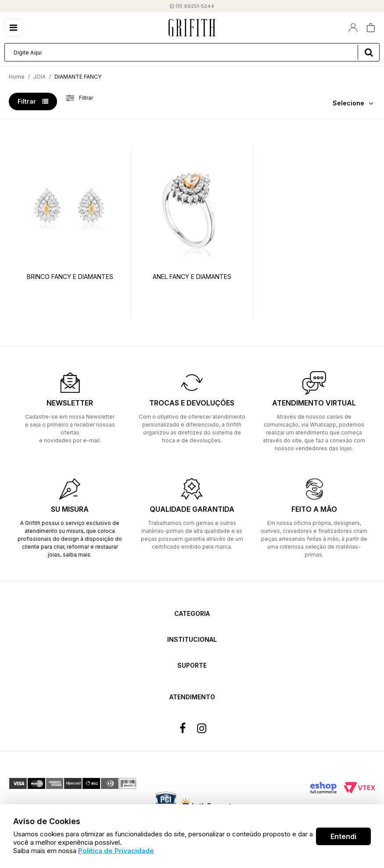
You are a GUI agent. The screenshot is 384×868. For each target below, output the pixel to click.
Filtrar (33, 101)
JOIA (39, 77)
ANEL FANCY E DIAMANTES (192, 277)
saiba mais (77, 555)
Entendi (343, 836)
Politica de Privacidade (116, 851)
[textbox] (192, 52)
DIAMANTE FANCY (78, 77)
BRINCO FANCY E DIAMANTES (70, 277)
